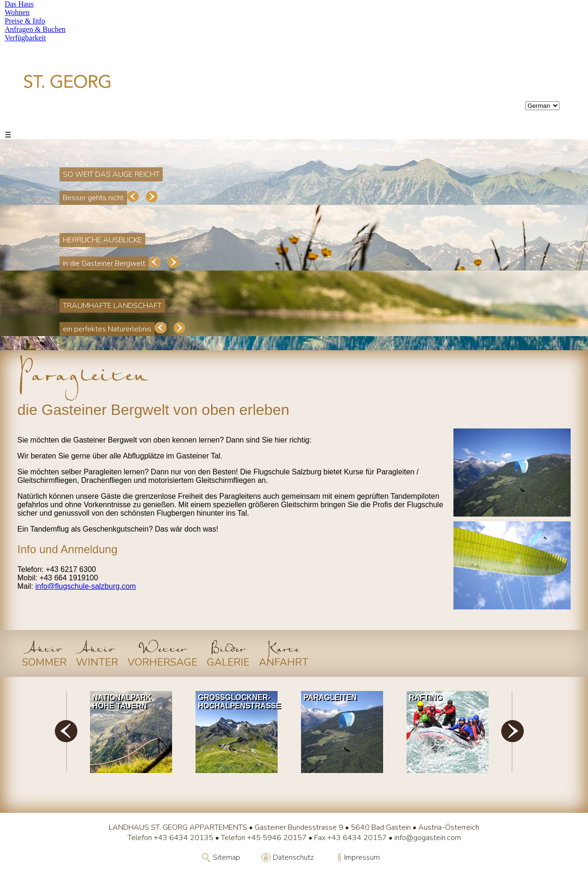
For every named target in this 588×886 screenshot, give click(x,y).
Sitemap (226, 857)
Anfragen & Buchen (35, 29)
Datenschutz (293, 857)
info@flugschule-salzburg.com (86, 586)
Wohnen (17, 12)
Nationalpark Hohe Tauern (122, 702)
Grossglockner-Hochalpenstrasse (239, 702)
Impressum (362, 857)
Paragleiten (330, 697)
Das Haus (19, 4)
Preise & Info (25, 21)
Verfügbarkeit (25, 38)
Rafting (426, 697)
